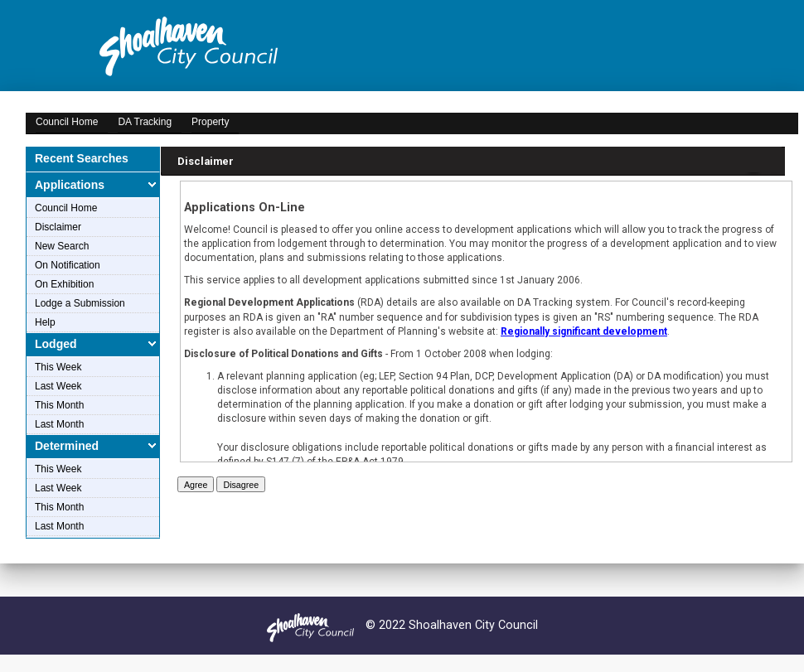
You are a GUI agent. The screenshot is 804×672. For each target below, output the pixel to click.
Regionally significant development (584, 331)
